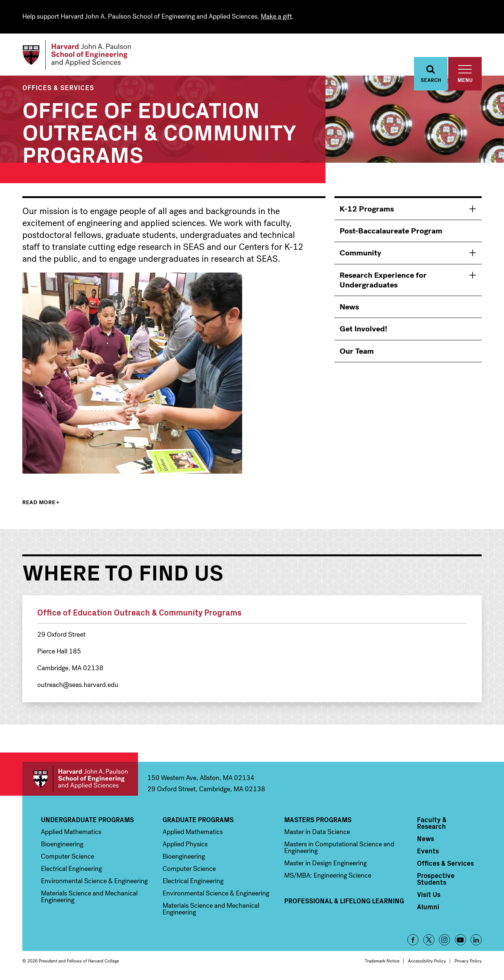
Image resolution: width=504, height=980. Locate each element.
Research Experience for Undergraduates (383, 281)
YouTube (460, 941)
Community (360, 254)
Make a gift (276, 16)
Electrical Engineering (71, 870)
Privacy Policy (468, 962)
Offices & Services (58, 88)
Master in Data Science (317, 833)
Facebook (413, 941)
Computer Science (68, 857)
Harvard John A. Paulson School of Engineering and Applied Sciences (80, 780)
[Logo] (79, 56)
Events (428, 852)
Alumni (428, 908)
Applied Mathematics (71, 833)
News (349, 308)
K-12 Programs (367, 210)
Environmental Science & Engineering (94, 882)
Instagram (444, 941)
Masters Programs (318, 821)
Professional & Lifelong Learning (344, 902)
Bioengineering (62, 845)
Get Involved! (363, 330)
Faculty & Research (432, 824)
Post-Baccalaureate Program (391, 232)
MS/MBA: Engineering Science (328, 876)
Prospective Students (436, 880)
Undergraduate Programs (87, 821)
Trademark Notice (382, 962)
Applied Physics (185, 845)
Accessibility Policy (427, 962)
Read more (39, 504)
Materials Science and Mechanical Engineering (89, 898)
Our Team (357, 352)
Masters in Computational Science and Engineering (339, 849)
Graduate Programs (198, 821)
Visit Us (429, 895)
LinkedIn (476, 941)
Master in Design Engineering (325, 864)
